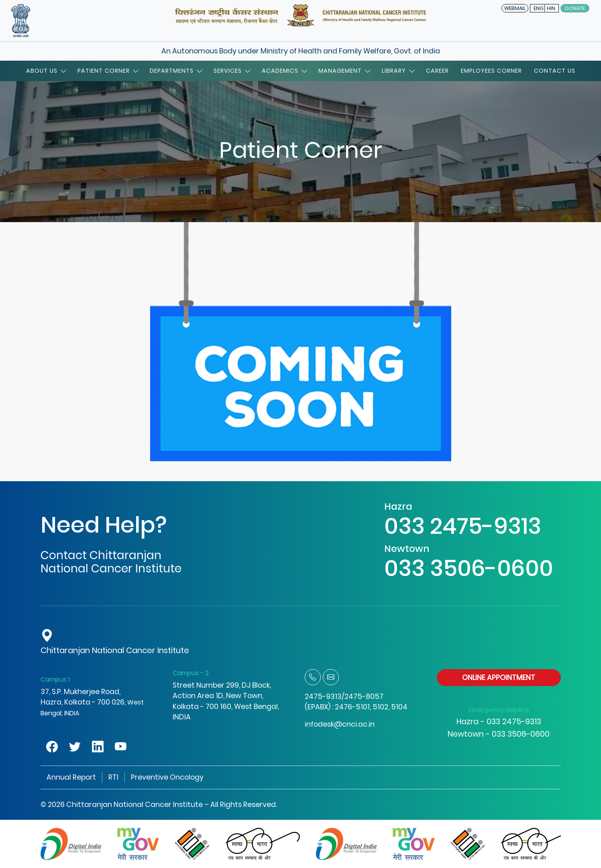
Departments (176, 71)
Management (344, 71)
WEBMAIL (515, 8)
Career (437, 71)
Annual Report (71, 777)
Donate (575, 8)
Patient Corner (108, 71)
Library (398, 71)
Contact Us (555, 71)
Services (232, 71)
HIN (551, 8)
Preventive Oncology (167, 777)
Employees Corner (491, 71)
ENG (539, 8)
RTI (113, 777)
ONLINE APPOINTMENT (499, 678)
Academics (284, 71)
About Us (46, 71)
